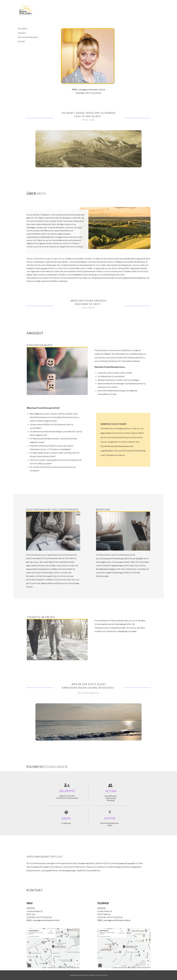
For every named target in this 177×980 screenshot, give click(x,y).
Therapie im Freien (114, 455)
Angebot (22, 33)
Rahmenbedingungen (28, 37)
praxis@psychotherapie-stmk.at (88, 90)
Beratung (141, 451)
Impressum (103, 975)
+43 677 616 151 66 (39, 917)
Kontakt (22, 41)
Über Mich (23, 29)
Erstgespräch (122, 429)
